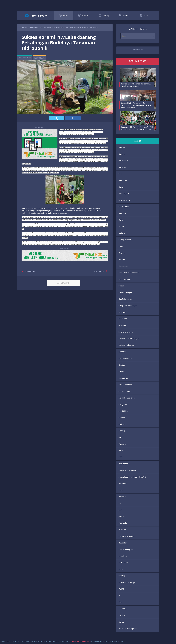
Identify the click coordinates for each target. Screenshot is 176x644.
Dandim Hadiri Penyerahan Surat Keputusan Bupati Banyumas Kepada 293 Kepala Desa (136, 105)
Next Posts (101, 271)
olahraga (122, 431)
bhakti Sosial (124, 207)
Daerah (122, 253)
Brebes (122, 226)
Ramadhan (123, 543)
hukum (121, 286)
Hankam (122, 259)
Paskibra (122, 444)
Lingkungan (123, 378)
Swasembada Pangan (127, 582)
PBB (120, 457)
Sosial (121, 569)
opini (120, 437)
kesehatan (123, 319)
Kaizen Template (99, 641)
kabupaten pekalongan (128, 306)
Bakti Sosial (123, 161)
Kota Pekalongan (125, 358)
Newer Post (28, 271)
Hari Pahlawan (124, 279)
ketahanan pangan (126, 332)
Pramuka (122, 530)
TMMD (121, 589)
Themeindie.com (54, 641)
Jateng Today (39, 16)
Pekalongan (123, 464)
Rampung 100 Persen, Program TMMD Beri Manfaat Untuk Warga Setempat (137, 128)
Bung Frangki (33, 641)
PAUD (121, 451)
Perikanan (123, 483)
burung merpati (125, 240)
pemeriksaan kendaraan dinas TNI (132, 477)
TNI (120, 602)
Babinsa (122, 147)
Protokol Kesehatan (127, 536)
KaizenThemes (118, 641)
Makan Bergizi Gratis (127, 398)
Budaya (122, 233)
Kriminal (122, 365)
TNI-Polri (122, 615)
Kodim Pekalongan (126, 345)
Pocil (120, 503)
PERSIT (122, 490)
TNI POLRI (123, 609)
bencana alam (124, 200)
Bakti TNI (122, 167)
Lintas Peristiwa (125, 385)
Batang (121, 187)
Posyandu (123, 523)
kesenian (122, 325)
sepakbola (123, 556)
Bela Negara (124, 193)
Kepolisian (123, 312)
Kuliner (121, 371)
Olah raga (122, 424)
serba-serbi (123, 563)
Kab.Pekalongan (125, 299)
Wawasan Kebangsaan (128, 628)
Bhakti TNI (123, 213)
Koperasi (122, 352)
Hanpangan (123, 266)
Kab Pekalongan (125, 292)
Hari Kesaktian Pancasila (129, 273)
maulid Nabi (123, 411)
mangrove (123, 404)
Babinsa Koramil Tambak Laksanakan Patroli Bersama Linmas (136, 85)
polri (120, 510)
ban (120, 174)
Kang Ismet (75, 641)
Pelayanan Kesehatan (127, 470)
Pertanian (122, 497)
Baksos (122, 154)
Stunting (122, 576)
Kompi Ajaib (87, 641)
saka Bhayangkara (126, 549)
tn (119, 595)
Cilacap (121, 246)
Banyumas (123, 180)
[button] (57, 118)
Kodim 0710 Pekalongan (129, 338)
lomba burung (124, 391)
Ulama (121, 622)
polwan (121, 516)
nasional (122, 418)
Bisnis (121, 220)
